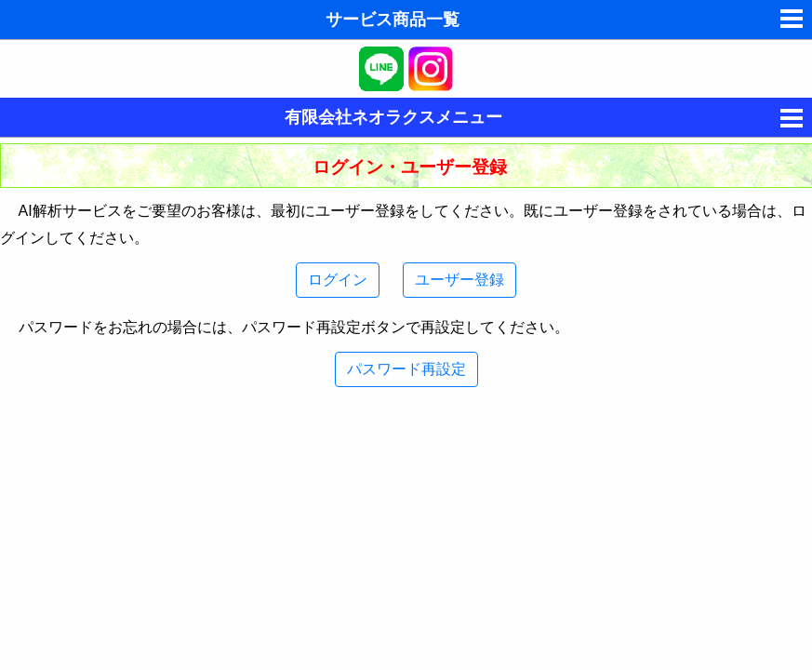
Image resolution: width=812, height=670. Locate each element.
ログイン (338, 280)
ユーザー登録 (459, 280)
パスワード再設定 (406, 369)
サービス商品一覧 (393, 20)
